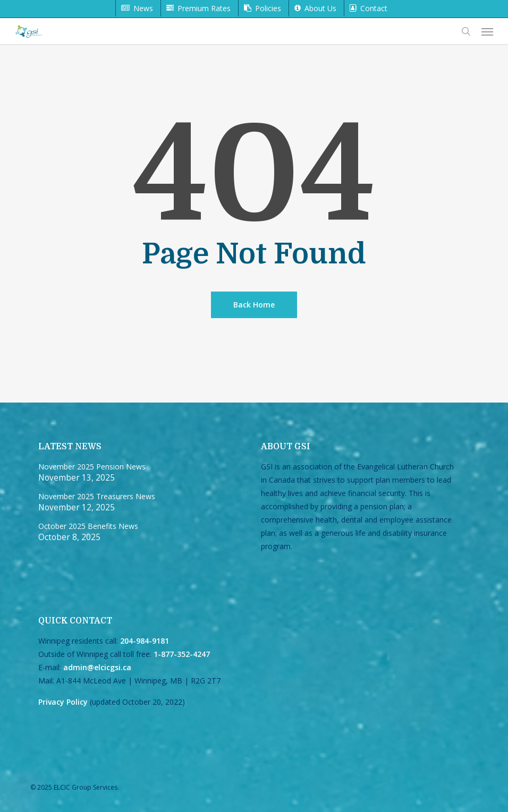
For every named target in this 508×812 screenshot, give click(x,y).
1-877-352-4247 (182, 654)
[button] (487, 31)
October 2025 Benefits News (88, 526)
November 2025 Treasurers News (97, 496)
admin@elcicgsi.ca (97, 667)
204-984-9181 (145, 641)
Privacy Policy (63, 702)
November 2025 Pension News (92, 467)
